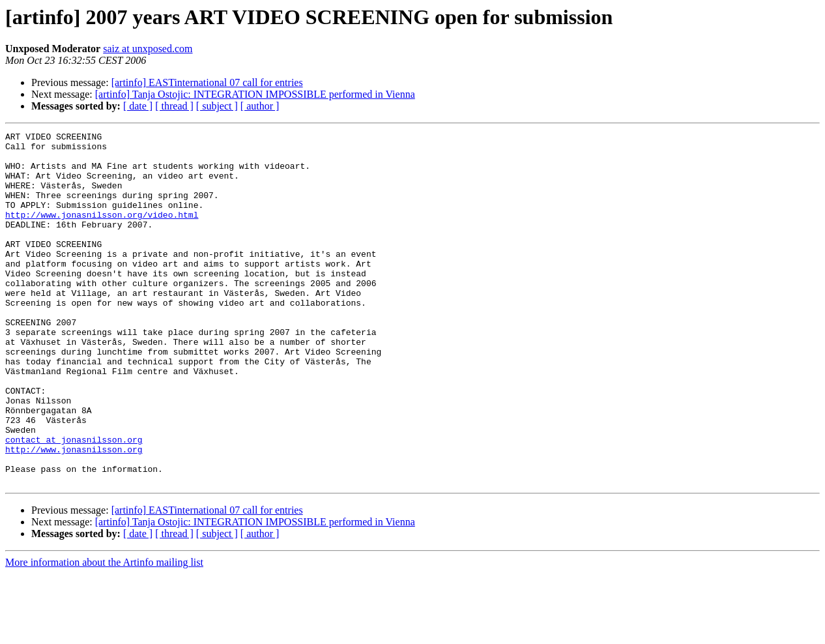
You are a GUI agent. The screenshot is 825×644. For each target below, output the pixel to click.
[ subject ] (217, 106)
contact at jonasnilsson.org (74, 502)
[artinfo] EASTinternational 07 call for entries (207, 82)
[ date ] (138, 106)
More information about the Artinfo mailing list (104, 633)
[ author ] (260, 106)
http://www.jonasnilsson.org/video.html (102, 232)
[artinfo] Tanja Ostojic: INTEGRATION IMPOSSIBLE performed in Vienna (255, 94)
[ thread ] (174, 106)
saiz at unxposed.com (148, 49)
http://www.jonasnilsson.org (74, 514)
